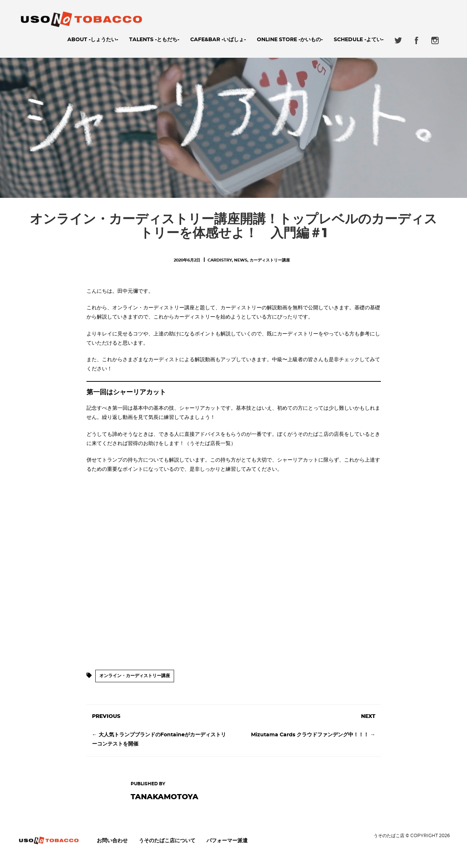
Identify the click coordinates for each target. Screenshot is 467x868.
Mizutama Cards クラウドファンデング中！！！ (310, 735)
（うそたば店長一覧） (210, 444)
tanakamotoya (164, 797)
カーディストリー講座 (270, 260)
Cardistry (220, 260)
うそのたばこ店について (167, 841)
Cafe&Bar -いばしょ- (218, 40)
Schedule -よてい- (359, 40)
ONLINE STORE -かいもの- (290, 40)
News (241, 260)
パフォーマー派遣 (227, 841)
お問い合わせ (112, 841)
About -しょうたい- (93, 40)
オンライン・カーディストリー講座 (135, 676)
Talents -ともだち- (154, 40)
